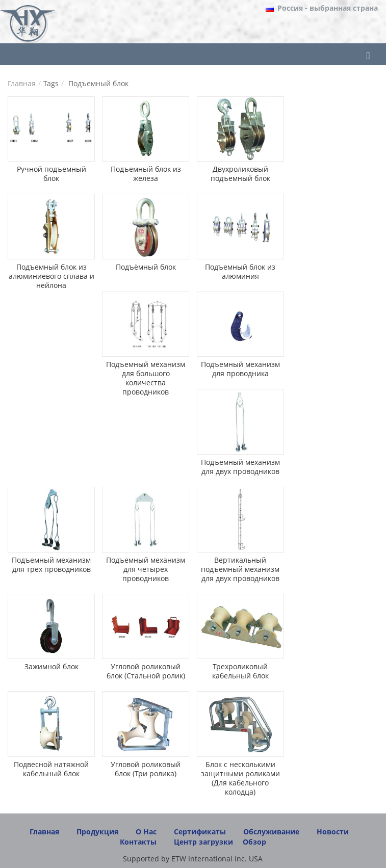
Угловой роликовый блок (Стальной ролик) (146, 671)
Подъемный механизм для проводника (240, 369)
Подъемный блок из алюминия (240, 271)
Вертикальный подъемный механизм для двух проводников (240, 569)
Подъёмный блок (146, 267)
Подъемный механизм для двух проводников (240, 467)
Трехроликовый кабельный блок (240, 671)
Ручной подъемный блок (52, 174)
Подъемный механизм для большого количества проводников (146, 378)
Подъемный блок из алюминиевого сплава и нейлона (52, 276)
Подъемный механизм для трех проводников (51, 564)
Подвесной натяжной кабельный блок (51, 769)
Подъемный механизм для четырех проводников (146, 569)
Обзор (254, 842)
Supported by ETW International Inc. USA (193, 859)
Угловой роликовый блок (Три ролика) (146, 769)
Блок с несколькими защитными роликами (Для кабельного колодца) (240, 778)
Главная (22, 83)
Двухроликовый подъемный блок (240, 174)
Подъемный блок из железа (146, 174)
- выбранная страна (328, 8)
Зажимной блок (52, 666)
